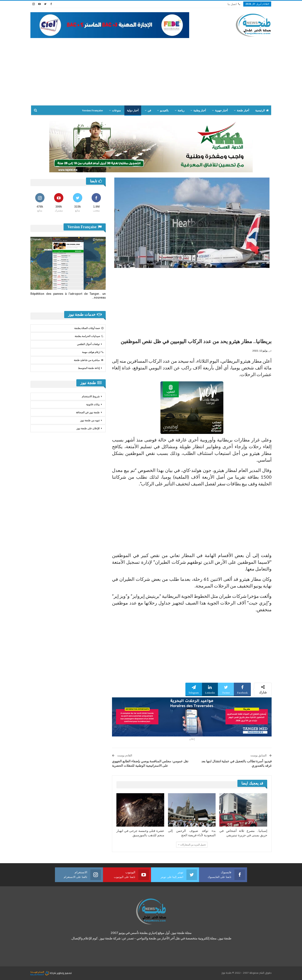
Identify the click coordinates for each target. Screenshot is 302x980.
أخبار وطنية (200, 110)
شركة (44, 973)
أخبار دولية (133, 110)
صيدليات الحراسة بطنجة (89, 336)
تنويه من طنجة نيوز (90, 420)
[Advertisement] (151, 70)
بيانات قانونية (93, 404)
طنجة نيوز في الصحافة (88, 412)
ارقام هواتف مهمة (93, 352)
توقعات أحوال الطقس (88, 344)
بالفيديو (164, 110)
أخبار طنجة (243, 110)
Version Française (92, 110)
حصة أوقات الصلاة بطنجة (89, 328)
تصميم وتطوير (64, 973)
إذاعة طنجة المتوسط (89, 368)
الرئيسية (262, 110)
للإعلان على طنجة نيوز (88, 428)
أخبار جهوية (221, 110)
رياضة (181, 110)
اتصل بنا (234, 4)
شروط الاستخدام (91, 396)
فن (149, 110)
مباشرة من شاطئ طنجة (89, 360)
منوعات (116, 110)
